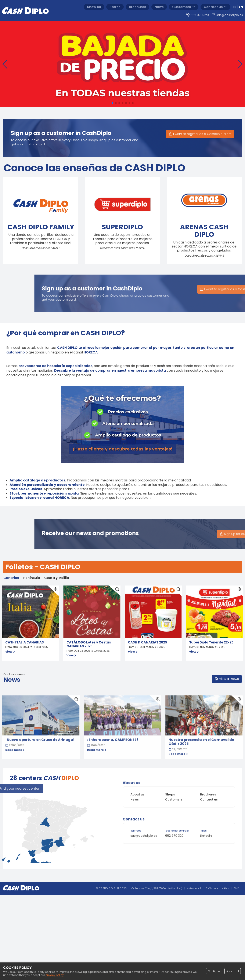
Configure (214, 971)
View (10, 652)
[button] (5, 67)
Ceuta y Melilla (57, 578)
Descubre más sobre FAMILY (34, 248)
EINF (236, 888)
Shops (170, 781)
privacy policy (55, 975)
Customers (174, 786)
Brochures (208, 781)
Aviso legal (194, 888)
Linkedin (206, 849)
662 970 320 (174, 849)
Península (32, 578)
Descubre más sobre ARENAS (197, 256)
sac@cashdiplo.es (144, 849)
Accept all (233, 971)
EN (241, 7)
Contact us (209, 786)
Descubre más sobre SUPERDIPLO (115, 248)
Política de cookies (217, 888)
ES (235, 7)
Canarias (11, 578)
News (135, 786)
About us (137, 781)
